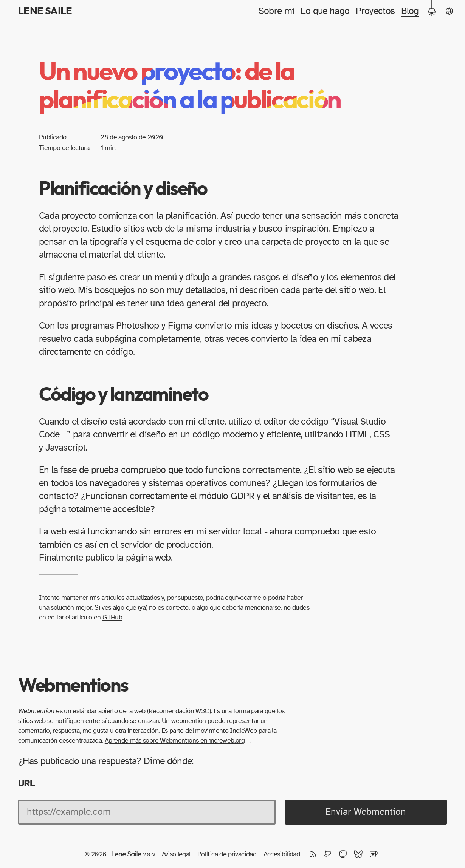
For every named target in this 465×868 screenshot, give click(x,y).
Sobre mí (277, 11)
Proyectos (375, 11)
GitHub (112, 617)
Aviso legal (176, 854)
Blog (410, 11)
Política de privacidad (227, 854)
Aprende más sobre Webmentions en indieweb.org (175, 741)
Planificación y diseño (123, 189)
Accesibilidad (282, 854)
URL (26, 783)
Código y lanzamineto (124, 395)
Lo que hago (325, 11)
